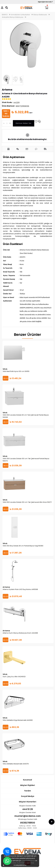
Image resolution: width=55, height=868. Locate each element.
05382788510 (28, 823)
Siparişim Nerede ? (45, 2)
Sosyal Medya (28, 796)
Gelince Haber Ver (24, 123)
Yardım (28, 791)
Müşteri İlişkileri (28, 785)
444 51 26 (28, 809)
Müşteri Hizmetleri (28, 802)
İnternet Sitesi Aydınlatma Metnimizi (20, 863)
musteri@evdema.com (28, 816)
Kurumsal (27, 780)
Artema (7, 90)
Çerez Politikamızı (28, 861)
